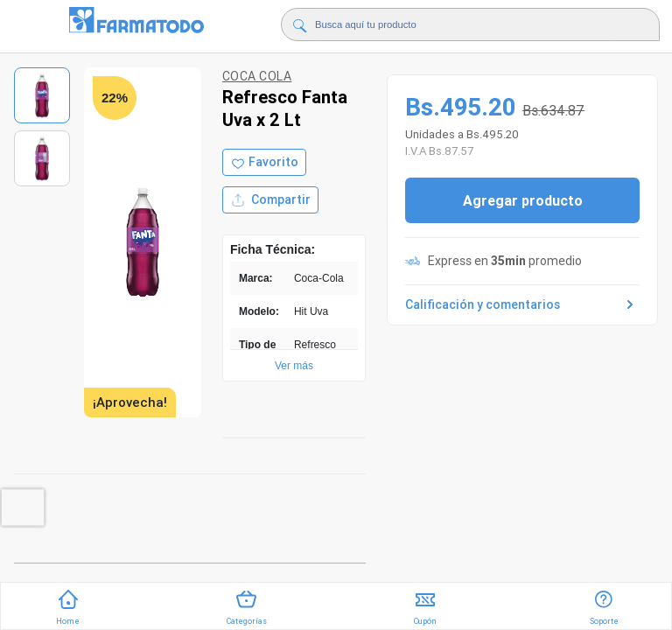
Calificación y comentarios (522, 304)
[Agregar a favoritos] (264, 162)
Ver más (294, 366)
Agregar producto (523, 200)
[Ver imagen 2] (42, 158)
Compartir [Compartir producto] (270, 200)
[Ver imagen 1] (42, 95)
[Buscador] (468, 24)
